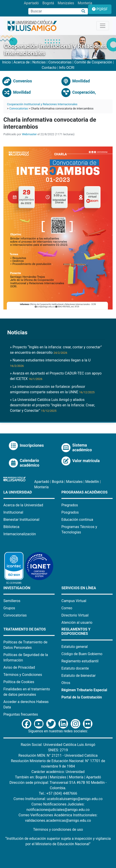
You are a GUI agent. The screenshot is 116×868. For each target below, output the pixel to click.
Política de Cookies (19, 682)
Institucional (13, 512)
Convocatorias (60, 62)
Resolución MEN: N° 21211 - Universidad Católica (58, 755)
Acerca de (22, 62)
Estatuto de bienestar (79, 676)
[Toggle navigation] (103, 26)
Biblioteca (11, 527)
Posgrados (70, 512)
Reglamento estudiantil (80, 661)
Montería (85, 3)
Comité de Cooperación (94, 62)
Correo (67, 608)
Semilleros (12, 601)
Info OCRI (67, 68)
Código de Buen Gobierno (82, 654)
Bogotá (48, 3)
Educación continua (77, 520)
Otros (66, 683)
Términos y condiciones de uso (58, 830)
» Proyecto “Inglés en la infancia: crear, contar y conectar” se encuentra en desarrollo (56, 350)
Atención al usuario (77, 622)
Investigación (17, 588)
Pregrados (70, 505)
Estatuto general (75, 647)
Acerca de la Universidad (23, 505)
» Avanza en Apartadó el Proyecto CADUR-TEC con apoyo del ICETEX (56, 376)
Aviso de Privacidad (19, 667)
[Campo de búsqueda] (54, 11)
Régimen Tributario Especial (84, 690)
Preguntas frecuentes (21, 714)
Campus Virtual (74, 601)
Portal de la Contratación (82, 697)
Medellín (92, 482)
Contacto (49, 68)
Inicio (6, 62)
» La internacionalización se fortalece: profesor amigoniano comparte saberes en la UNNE (52, 389)
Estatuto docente (75, 668)
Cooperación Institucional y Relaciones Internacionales (42, 104)
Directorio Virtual (75, 615)
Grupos (9, 608)
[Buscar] (83, 11)
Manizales (66, 3)
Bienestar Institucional (21, 520)
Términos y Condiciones (23, 675)
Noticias (39, 62)
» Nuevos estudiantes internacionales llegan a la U (50, 363)
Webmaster (29, 134)
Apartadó (31, 3)
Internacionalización (20, 534)
